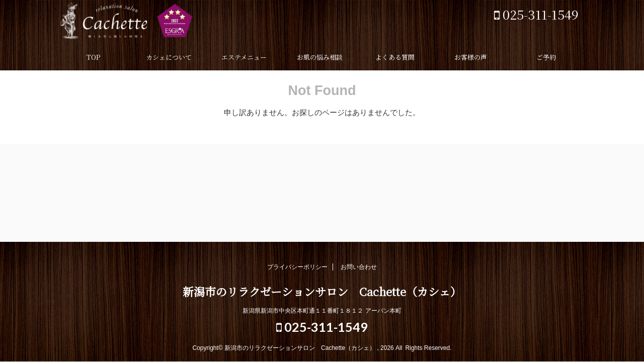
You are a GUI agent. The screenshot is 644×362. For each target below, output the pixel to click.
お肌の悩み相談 (320, 57)
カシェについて (169, 57)
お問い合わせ (359, 267)
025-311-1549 (536, 14)
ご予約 (546, 57)
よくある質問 (395, 57)
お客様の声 (471, 57)
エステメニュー (244, 57)
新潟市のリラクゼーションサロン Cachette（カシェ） (156, 23)
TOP (93, 57)
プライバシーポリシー (297, 267)
